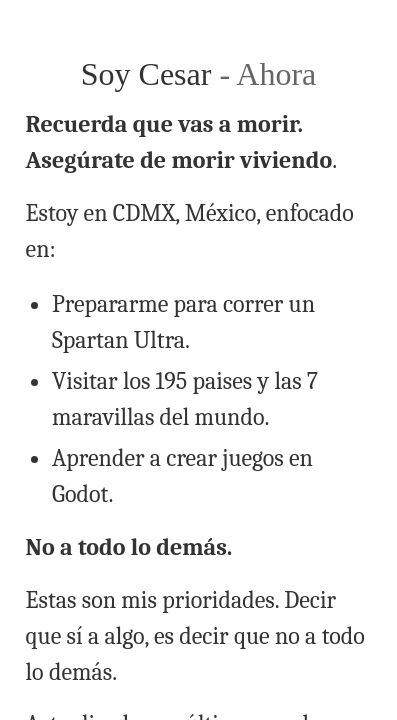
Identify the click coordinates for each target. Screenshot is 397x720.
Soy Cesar (150, 74)
